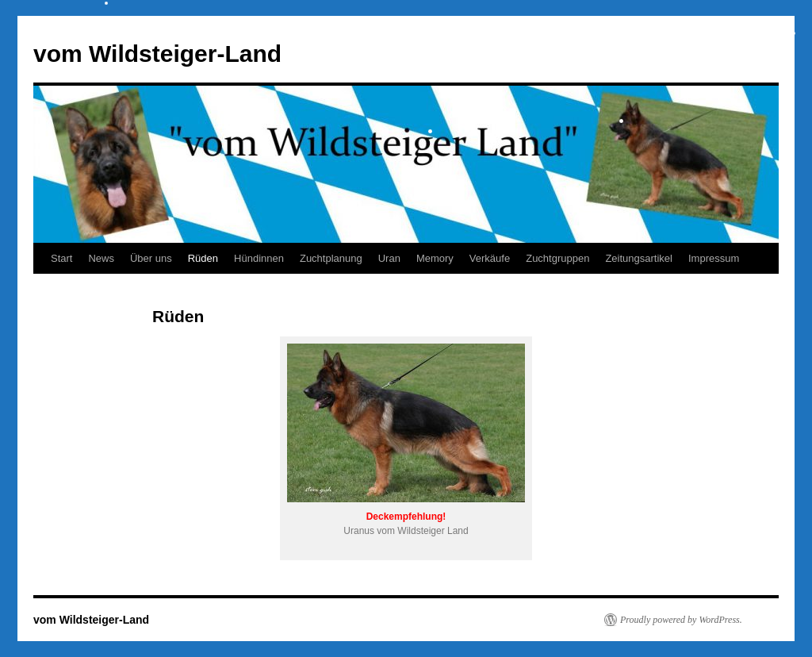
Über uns (151, 258)
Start (61, 258)
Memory (435, 258)
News (101, 258)
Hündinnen (259, 258)
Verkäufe (490, 258)
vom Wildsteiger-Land (157, 54)
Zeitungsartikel (639, 258)
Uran (389, 258)
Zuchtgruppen (557, 258)
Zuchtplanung (331, 258)
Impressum (714, 258)
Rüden (203, 258)
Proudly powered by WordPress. (681, 620)
